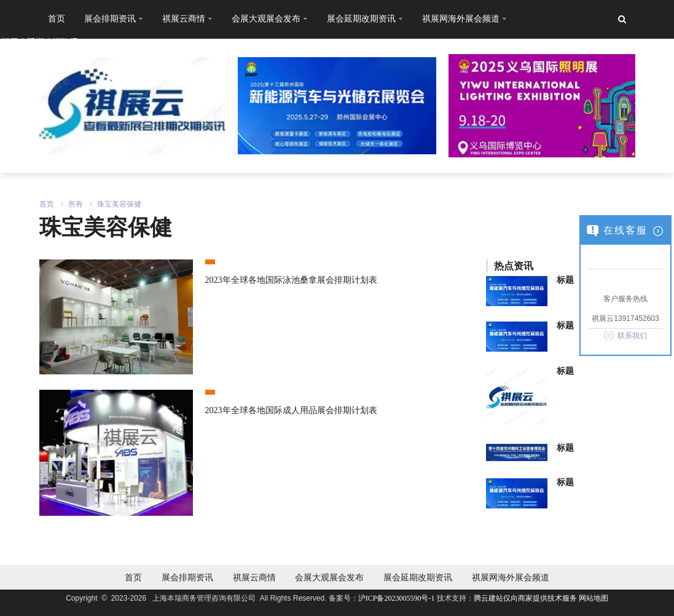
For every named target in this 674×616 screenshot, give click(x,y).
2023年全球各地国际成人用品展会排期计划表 (291, 410)
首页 (57, 18)
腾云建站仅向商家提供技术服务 (526, 598)
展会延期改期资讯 (418, 577)
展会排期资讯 (187, 577)
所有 (76, 204)
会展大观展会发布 (329, 577)
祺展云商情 (254, 577)
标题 (565, 280)
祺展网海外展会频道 (511, 577)
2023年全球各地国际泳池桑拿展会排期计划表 (291, 280)
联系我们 (632, 336)
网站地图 (594, 598)
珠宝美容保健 (119, 204)
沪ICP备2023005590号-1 (397, 598)
